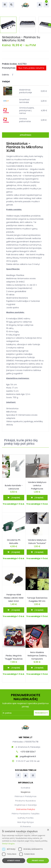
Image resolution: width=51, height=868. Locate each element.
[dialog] (26, 848)
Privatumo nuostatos (26, 801)
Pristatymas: (9, 68)
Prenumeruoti (41, 713)
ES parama (26, 827)
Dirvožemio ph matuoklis (14, 542)
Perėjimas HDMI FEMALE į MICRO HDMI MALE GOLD (14, 598)
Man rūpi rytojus (26, 822)
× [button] (48, 830)
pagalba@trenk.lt (28, 756)
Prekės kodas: (10, 64)
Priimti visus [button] (38, 861)
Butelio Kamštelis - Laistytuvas (14, 487)
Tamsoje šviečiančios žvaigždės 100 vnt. (37, 599)
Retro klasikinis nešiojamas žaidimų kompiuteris (37, 656)
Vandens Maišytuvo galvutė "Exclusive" (37, 542)
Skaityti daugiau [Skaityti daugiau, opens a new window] (8, 844)
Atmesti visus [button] (14, 861)
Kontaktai (26, 788)
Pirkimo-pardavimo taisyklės (26, 814)
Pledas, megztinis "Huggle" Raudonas (14, 657)
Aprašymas (25, 135)
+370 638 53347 (28, 752)
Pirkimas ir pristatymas (26, 796)
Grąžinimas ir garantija (26, 805)
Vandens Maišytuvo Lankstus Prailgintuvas (37, 485)
